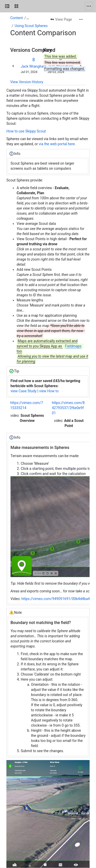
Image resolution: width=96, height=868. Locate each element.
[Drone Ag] (24, 6)
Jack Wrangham (34, 66)
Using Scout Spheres (31, 26)
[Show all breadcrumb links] (28, 18)
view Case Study (24, 391)
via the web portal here (57, 144)
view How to (49, 391)
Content (17, 18)
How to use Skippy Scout (26, 131)
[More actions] (81, 19)
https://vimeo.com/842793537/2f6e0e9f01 (68, 408)
